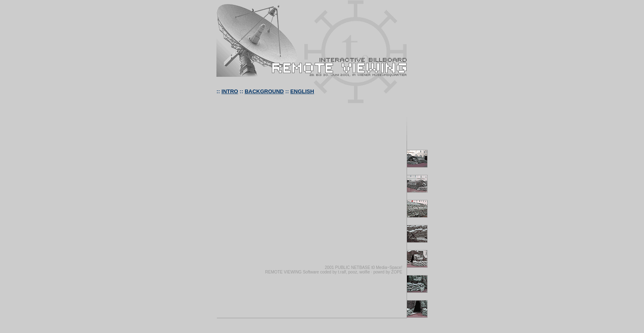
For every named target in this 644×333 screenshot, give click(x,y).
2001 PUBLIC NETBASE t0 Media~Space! (364, 268)
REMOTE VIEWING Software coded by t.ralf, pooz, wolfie (317, 272)
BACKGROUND (264, 91)
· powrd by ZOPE (386, 272)
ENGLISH (302, 91)
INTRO (230, 91)
